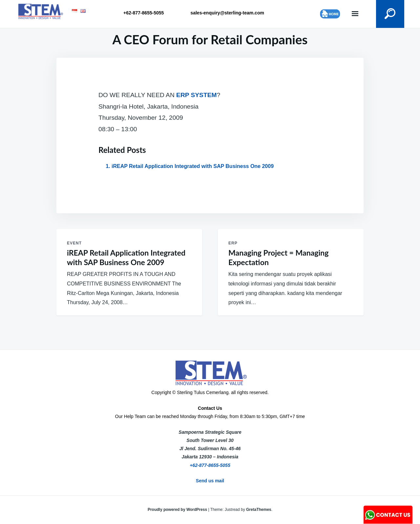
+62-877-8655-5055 (210, 465)
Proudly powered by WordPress (178, 510)
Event (74, 243)
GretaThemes (259, 510)
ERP (233, 243)
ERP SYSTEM (196, 95)
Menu (355, 14)
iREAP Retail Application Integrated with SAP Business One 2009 (193, 166)
